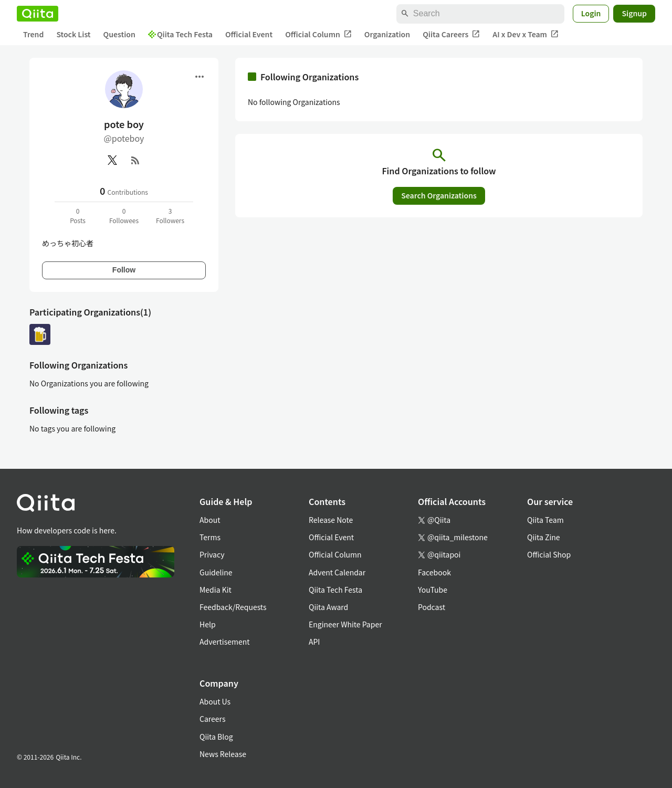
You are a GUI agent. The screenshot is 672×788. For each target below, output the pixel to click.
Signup (634, 13)
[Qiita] (38, 14)
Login (591, 13)
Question (119, 34)
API (314, 642)
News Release (223, 754)
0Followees (124, 216)
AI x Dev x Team (526, 34)
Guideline (216, 572)
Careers (212, 719)
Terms (210, 537)
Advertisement (225, 642)
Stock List (73, 34)
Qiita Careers (451, 34)
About (210, 520)
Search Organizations (439, 195)
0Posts (78, 216)
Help (208, 624)
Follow (124, 270)
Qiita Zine (544, 537)
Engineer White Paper (345, 624)
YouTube (433, 590)
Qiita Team (545, 520)
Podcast (432, 607)
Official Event (249, 34)
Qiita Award (328, 607)
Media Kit (216, 590)
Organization (387, 34)
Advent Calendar (337, 572)
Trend (33, 34)
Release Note (331, 520)
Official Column (318, 34)
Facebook (434, 572)
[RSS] (135, 160)
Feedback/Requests (233, 607)
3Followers (170, 216)
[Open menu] (199, 77)
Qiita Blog (216, 737)
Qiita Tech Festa (180, 34)
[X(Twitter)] (112, 160)
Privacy (212, 554)
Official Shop (549, 554)
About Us (215, 701)
